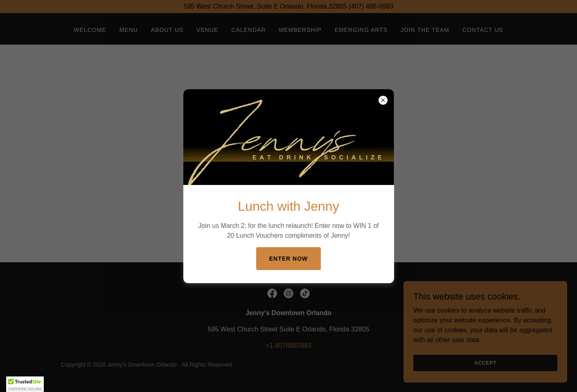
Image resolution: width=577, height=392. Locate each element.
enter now (289, 259)
